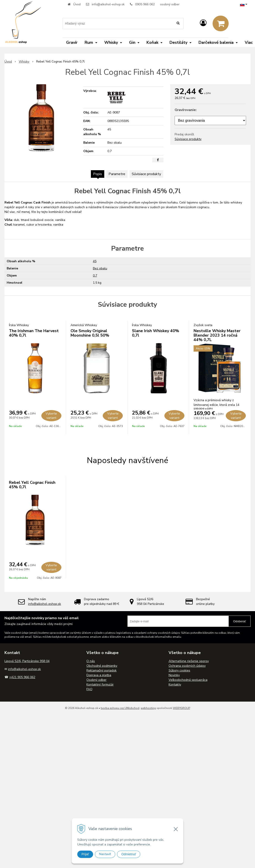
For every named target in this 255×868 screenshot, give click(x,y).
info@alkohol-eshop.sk (108, 4)
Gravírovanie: (186, 110)
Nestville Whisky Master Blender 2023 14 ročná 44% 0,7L (217, 335)
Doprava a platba (99, 675)
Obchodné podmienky (102, 666)
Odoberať (239, 621)
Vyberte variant (51, 416)
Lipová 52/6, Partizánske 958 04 (27, 661)
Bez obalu (100, 268)
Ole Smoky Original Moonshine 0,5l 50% (90, 333)
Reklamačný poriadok (101, 670)
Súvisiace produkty (188, 139)
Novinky (174, 675)
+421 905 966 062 (22, 677)
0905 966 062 (145, 4)
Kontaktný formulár (100, 685)
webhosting (148, 708)
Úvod (77, 4)
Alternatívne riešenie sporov (189, 661)
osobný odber (170, 4)
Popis (98, 174)
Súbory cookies (179, 670)
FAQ (89, 689)
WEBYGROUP (181, 708)
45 (95, 261)
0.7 (95, 276)
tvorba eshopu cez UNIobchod (120, 708)
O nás (91, 661)
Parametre (117, 174)
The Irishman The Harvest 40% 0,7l (34, 333)
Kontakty (175, 685)
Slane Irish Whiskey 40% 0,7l (156, 333)
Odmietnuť (129, 854)
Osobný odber (96, 680)
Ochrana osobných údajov (187, 666)
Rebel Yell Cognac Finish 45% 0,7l (32, 485)
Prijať (85, 854)
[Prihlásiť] (203, 23)
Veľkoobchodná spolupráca (188, 680)
